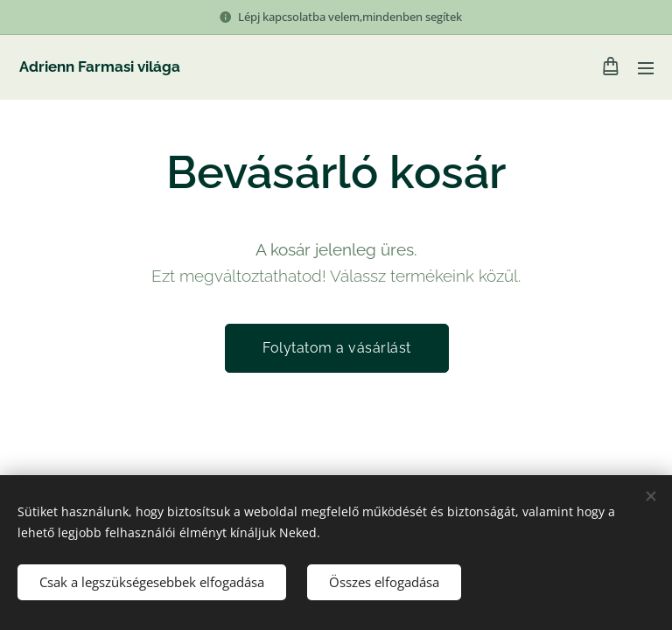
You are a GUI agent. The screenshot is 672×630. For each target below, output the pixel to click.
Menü (646, 68)
